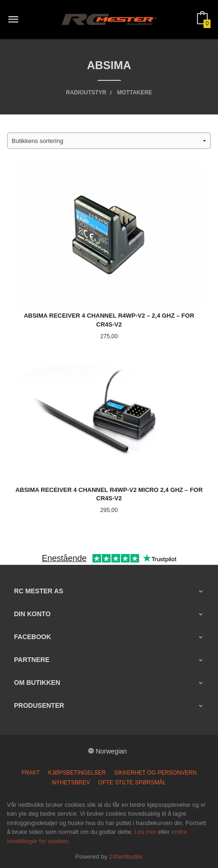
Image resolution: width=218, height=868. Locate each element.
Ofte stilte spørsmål (132, 783)
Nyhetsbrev (71, 783)
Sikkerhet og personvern (155, 773)
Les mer (145, 832)
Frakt (31, 773)
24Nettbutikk (126, 857)
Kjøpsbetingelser (77, 773)
